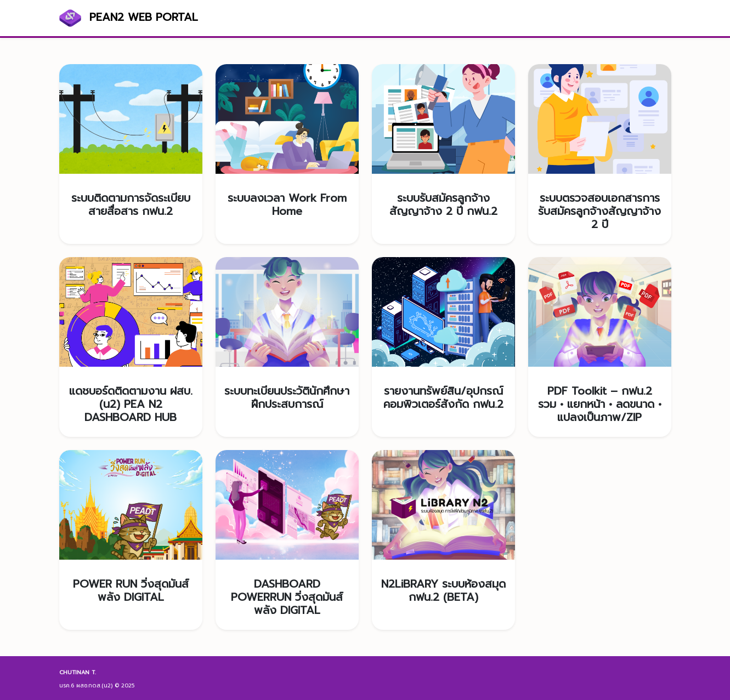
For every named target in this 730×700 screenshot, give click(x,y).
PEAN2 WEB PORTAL (129, 18)
